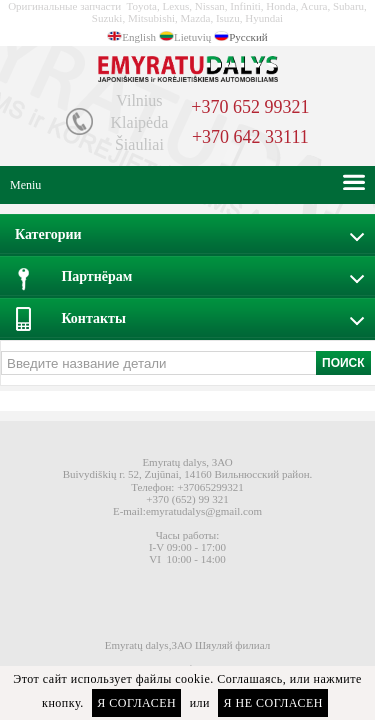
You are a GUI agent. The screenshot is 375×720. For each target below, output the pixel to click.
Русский (248, 37)
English (139, 37)
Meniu (25, 185)
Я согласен (136, 703)
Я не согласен (272, 703)
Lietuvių (192, 37)
